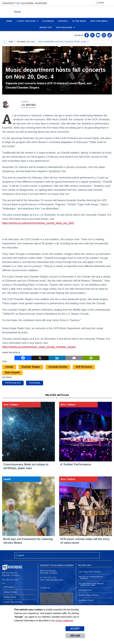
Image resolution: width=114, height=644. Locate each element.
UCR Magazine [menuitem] (64, 27)
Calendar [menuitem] (48, 21)
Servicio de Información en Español (91, 577)
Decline (75, 636)
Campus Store (10, 597)
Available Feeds (86, 600)
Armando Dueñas (58, 367)
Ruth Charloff (12, 372)
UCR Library (9, 587)
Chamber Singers (31, 367)
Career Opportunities (13, 602)
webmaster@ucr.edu (54, 580)
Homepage (35, 383)
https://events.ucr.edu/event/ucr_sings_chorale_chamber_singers (39, 347)
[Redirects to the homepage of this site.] (4, 42)
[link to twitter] (92, 35)
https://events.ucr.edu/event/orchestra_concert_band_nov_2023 (38, 223)
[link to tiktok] (110, 35)
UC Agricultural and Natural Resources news (91, 584)
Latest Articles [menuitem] (26, 21)
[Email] (74, 358)
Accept (75, 629)
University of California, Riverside (25, 3)
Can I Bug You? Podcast (90, 572)
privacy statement (64, 621)
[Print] (91, 358)
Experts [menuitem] (63, 21)
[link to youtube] (98, 35)
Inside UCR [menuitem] (46, 27)
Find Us (57, 596)
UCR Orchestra (84, 367)
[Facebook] (23, 358)
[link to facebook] (87, 35)
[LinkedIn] (57, 358)
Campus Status (10, 592)
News (33, 11)
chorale (9, 367)
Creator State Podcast (89, 595)
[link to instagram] (104, 35)
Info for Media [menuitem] (99, 21)
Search (101, 3)
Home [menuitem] (9, 21)
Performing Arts (13, 383)
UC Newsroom (85, 590)
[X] (40, 358)
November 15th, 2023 (26, 42)
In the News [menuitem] (79, 21)
